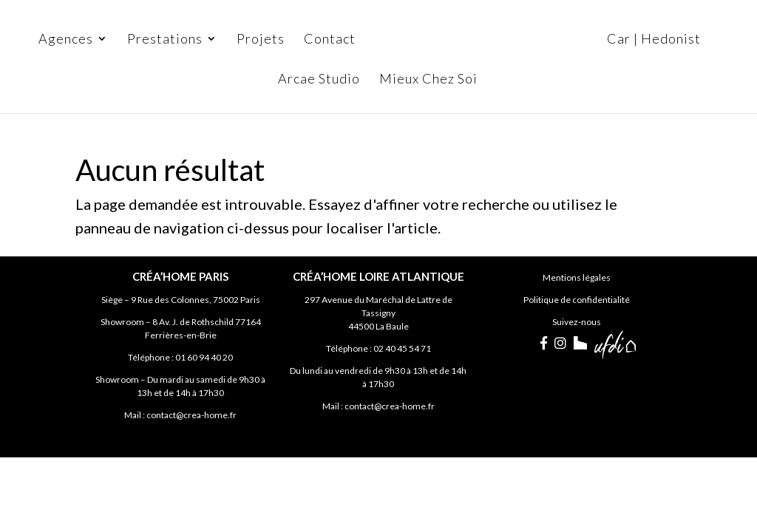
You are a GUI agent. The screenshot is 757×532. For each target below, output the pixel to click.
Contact (330, 40)
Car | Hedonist (654, 40)
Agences (66, 40)
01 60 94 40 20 (204, 357)
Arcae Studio (319, 80)
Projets (261, 40)
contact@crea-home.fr (191, 415)
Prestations (165, 40)
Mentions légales (577, 277)
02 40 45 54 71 (402, 348)
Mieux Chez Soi (428, 80)
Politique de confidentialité (577, 300)
